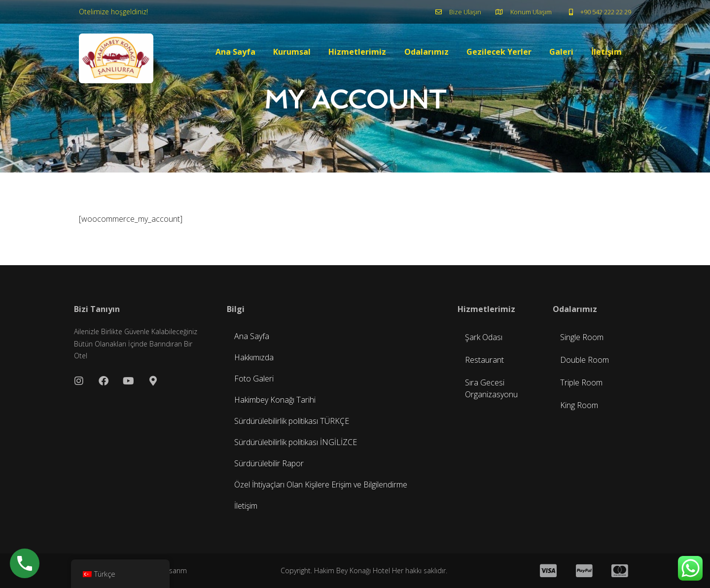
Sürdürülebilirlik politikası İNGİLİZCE (296, 442)
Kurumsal (292, 52)
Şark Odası (484, 337)
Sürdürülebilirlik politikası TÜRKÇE (292, 421)
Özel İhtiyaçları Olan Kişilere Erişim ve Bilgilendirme (321, 484)
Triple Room (581, 382)
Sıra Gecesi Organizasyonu (491, 388)
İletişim (606, 52)
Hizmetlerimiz (358, 52)
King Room (579, 405)
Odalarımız (426, 52)
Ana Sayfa (236, 52)
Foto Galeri (254, 379)
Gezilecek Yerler (499, 52)
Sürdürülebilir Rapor (269, 463)
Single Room (582, 337)
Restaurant (484, 360)
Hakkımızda (254, 357)
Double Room (585, 360)
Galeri (561, 52)
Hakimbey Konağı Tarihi (275, 400)
